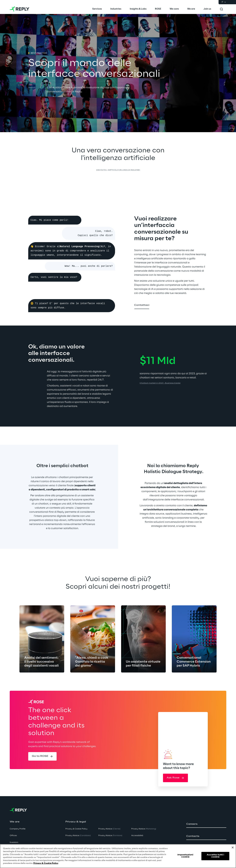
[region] (118, 856)
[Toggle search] (221, 9)
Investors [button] (14, 842)
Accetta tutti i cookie (215, 856)
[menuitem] (97, 9)
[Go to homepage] (20, 9)
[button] (142, 305)
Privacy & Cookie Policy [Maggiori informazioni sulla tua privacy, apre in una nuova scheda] (46, 863)
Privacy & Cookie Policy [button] (76, 829)
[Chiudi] (233, 847)
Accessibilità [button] (137, 836)
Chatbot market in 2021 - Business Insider (160, 383)
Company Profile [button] (18, 829)
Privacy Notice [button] (78, 836)
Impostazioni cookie (185, 856)
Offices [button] (13, 836)
